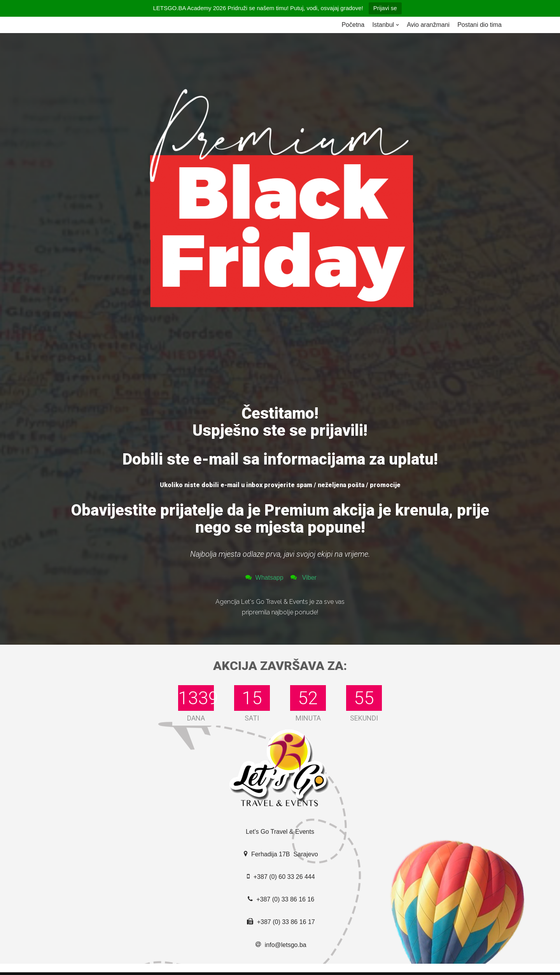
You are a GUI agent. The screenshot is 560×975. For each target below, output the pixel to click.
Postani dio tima (479, 25)
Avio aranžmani (428, 25)
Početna (353, 25)
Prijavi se (385, 8)
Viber (308, 578)
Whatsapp (270, 578)
